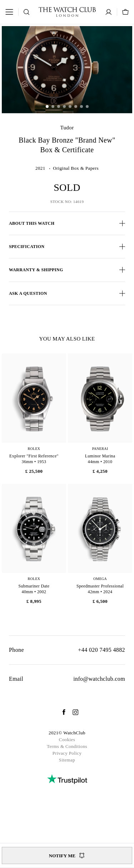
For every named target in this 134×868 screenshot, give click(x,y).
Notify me (67, 855)
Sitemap (67, 760)
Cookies (67, 740)
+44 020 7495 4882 (101, 650)
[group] (67, 70)
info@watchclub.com (99, 679)
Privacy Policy (67, 753)
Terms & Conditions (67, 746)
